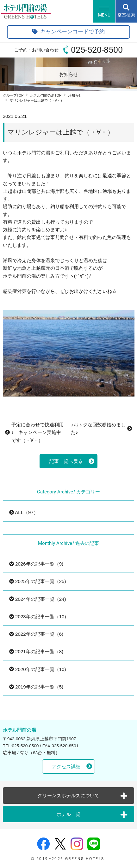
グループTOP (13, 95)
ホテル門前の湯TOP (46, 95)
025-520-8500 (97, 50)
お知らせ (75, 95)
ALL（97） (24, 512)
